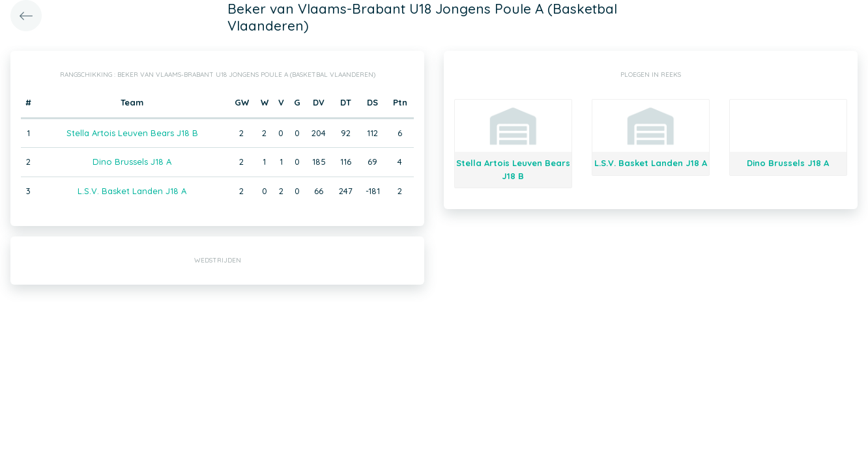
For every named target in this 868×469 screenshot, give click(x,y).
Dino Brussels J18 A (132, 162)
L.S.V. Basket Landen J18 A (132, 191)
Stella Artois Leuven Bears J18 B (132, 133)
